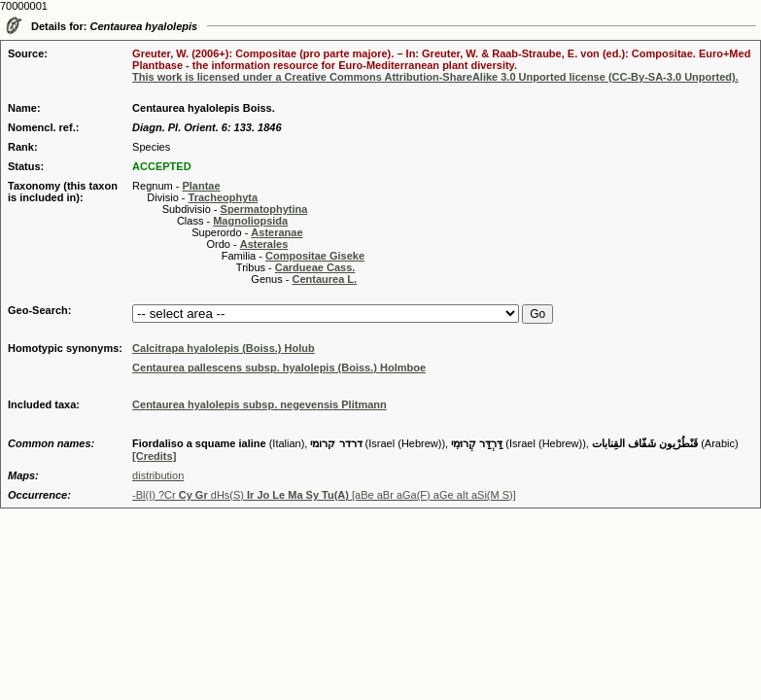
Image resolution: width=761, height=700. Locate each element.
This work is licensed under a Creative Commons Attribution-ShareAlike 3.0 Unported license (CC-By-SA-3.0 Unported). (435, 77)
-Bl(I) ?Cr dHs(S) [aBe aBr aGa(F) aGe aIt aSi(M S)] (324, 495)
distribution (158, 475)
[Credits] (154, 456)
